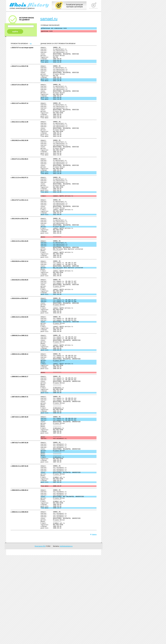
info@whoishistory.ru (66, 635)
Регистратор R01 (40, 635)
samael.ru (49, 19)
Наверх (93, 623)
